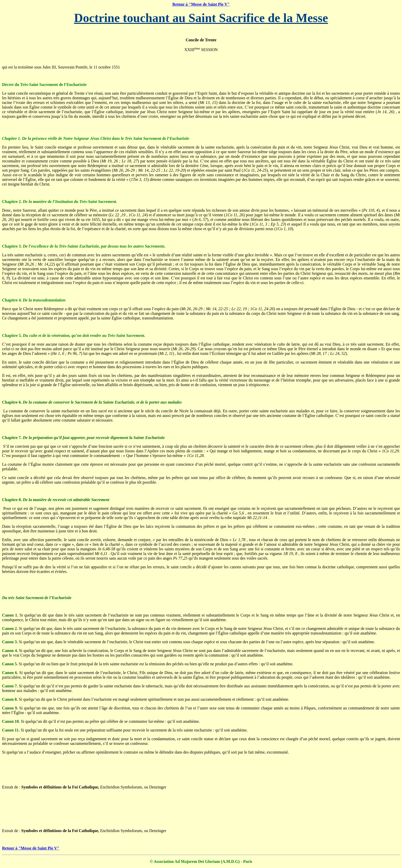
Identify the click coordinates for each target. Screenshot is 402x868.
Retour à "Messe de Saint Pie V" (201, 4)
